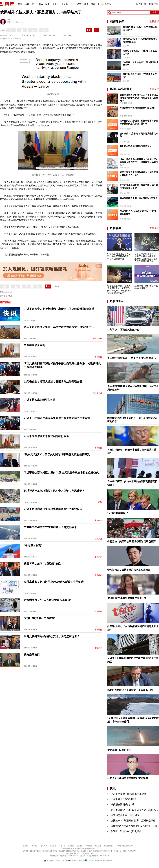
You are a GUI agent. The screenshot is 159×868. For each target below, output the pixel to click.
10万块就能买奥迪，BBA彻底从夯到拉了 (139, 198)
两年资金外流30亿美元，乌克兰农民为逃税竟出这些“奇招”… (59, 327)
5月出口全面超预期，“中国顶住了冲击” (140, 76)
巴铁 (100, 502)
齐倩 (8, 20)
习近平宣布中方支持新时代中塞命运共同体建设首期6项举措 (59, 309)
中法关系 (98, 648)
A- (28, 35)
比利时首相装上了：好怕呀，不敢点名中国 (140, 52)
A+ (34, 35)
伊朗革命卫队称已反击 (119, 750)
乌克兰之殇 (97, 339)
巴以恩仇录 (97, 393)
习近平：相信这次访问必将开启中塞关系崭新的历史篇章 (57, 418)
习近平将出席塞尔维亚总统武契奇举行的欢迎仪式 (53, 509)
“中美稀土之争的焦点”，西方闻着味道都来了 (141, 64)
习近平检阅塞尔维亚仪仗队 (40, 400)
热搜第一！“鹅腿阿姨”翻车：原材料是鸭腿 (133, 821)
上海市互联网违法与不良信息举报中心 (100, 861)
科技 (79, 4)
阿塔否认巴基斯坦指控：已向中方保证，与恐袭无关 (54, 491)
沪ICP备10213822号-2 (31, 851)
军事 (48, 4)
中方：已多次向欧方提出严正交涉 (129, 794)
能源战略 (98, 611)
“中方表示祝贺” (33, 545)
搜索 (155, 12)
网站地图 (89, 846)
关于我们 (35, 846)
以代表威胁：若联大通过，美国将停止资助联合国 (53, 382)
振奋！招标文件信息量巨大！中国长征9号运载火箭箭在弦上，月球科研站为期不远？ (139, 162)
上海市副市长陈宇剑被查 (124, 799)
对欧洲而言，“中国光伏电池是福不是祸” (48, 600)
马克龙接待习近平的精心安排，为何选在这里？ (52, 636)
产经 (72, 4)
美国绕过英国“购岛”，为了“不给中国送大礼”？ (140, 29)
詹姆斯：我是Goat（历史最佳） (127, 831)
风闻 (27, 4)
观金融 (65, 4)
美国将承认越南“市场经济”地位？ (44, 564)
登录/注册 (153, 4)
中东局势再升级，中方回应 (125, 815)
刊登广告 (62, 846)
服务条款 (53, 846)
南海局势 (98, 539)
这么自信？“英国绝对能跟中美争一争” (127, 598)
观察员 (106, 4)
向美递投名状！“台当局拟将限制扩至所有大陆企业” (140, 40)
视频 (93, 4)
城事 (86, 4)
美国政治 (98, 575)
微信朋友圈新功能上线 (123, 805)
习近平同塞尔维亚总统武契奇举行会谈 (46, 436)
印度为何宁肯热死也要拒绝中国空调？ (138, 108)
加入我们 (80, 846)
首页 (20, 4)
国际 (41, 4)
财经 (34, 4)
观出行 (56, 4)
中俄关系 (98, 557)
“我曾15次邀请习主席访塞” (40, 618)
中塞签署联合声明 (34, 345)
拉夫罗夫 (8, 292)
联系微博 (71, 846)
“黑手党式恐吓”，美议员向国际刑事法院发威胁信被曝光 (57, 454)
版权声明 (44, 846)
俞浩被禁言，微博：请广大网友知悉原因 (129, 570)
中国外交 (98, 357)
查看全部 (154, 22)
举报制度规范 (109, 846)
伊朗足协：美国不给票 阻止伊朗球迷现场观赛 (131, 542)
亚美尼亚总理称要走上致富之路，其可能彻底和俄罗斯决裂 (139, 187)
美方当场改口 (32, 655)
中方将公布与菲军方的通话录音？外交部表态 (50, 527)
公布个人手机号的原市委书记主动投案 (128, 778)
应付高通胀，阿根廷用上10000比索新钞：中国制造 (54, 582)
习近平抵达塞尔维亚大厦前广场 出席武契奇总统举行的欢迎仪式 (61, 473)
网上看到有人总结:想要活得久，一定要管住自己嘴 (138, 212)
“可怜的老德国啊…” (118, 513)
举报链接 (98, 846)
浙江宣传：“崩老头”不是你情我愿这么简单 (139, 135)
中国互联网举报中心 (76, 861)
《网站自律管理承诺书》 (125, 846)
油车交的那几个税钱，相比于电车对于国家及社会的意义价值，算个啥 (139, 122)
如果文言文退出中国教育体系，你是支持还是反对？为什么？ (139, 174)
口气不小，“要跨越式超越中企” (124, 330)
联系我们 (26, 846)
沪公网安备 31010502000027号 (56, 861)
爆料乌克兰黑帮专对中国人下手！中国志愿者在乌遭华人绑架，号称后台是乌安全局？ (139, 98)
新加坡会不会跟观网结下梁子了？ (136, 146)
